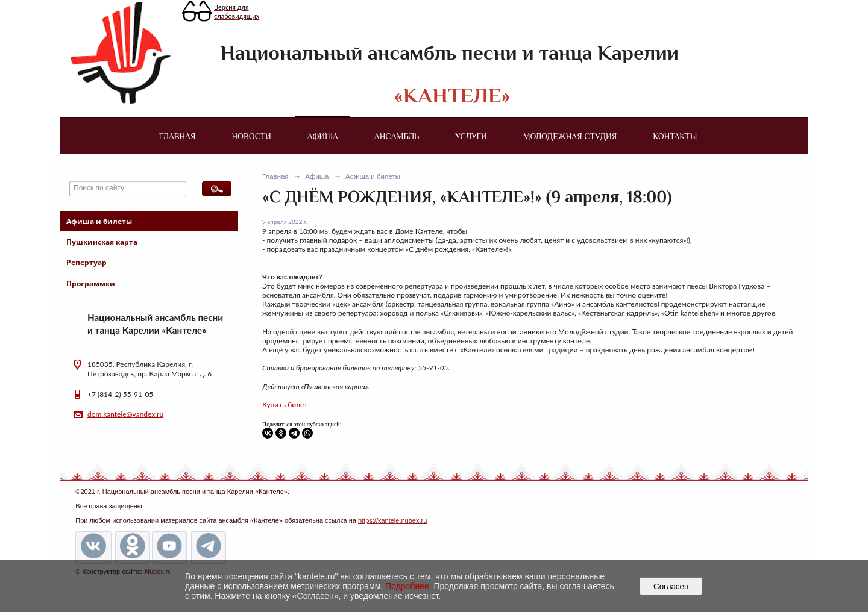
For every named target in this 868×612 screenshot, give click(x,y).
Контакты (675, 136)
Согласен (671, 586)
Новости (252, 136)
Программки (91, 283)
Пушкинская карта (102, 242)
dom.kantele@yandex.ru (125, 414)
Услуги (471, 136)
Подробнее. (408, 586)
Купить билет (285, 404)
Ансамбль (397, 136)
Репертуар (86, 262)
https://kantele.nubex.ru (392, 520)
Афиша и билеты (99, 221)
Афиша (323, 136)
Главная (177, 136)
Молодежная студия (570, 136)
